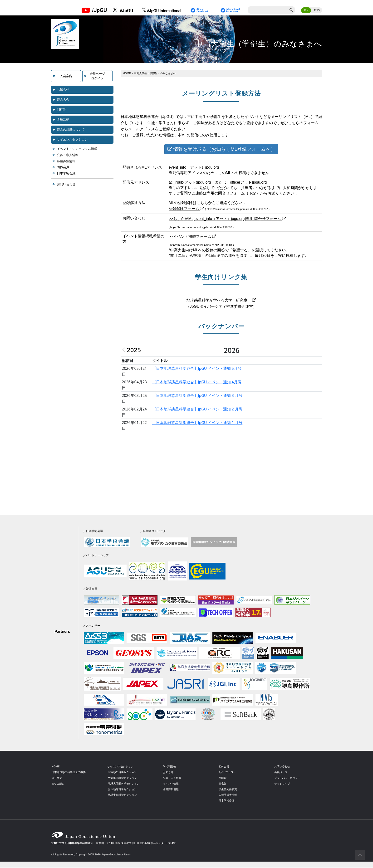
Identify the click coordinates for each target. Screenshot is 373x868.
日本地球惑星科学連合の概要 (69, 773)
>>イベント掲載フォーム (192, 237)
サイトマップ (282, 784)
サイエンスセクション (72, 140)
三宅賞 (223, 784)
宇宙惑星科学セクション (122, 773)
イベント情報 (171, 784)
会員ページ (281, 773)
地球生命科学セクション (122, 795)
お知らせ (63, 90)
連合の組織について (71, 130)
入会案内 (66, 76)
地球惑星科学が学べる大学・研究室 (221, 301)
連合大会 (63, 100)
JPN (306, 11)
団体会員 (63, 168)
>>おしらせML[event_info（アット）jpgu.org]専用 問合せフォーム (227, 219)
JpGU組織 (58, 784)
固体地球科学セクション (122, 790)
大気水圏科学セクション (122, 778)
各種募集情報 (66, 162)
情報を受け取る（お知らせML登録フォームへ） (221, 150)
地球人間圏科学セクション (124, 784)
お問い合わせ (66, 185)
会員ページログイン (97, 76)
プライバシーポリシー (287, 778)
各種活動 (63, 120)
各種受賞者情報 (228, 795)
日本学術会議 (66, 174)
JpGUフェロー (227, 773)
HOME (127, 74)
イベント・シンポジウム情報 (77, 149)
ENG (317, 11)
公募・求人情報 (68, 155)
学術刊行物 (169, 767)
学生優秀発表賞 (228, 790)
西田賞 (223, 778)
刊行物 (61, 110)
